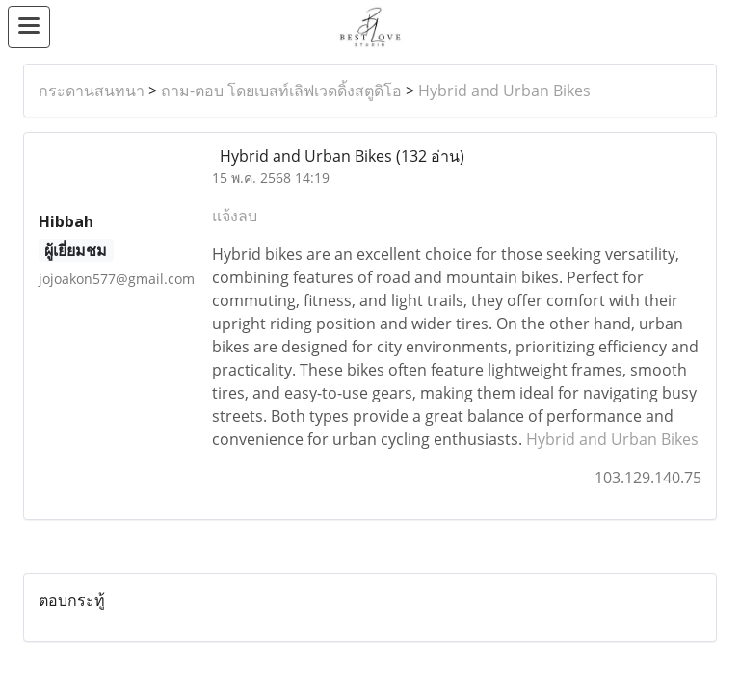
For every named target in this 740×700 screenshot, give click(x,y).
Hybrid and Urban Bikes (504, 91)
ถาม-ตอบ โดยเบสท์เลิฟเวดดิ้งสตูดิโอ (281, 91)
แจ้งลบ (235, 216)
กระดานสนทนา (92, 91)
